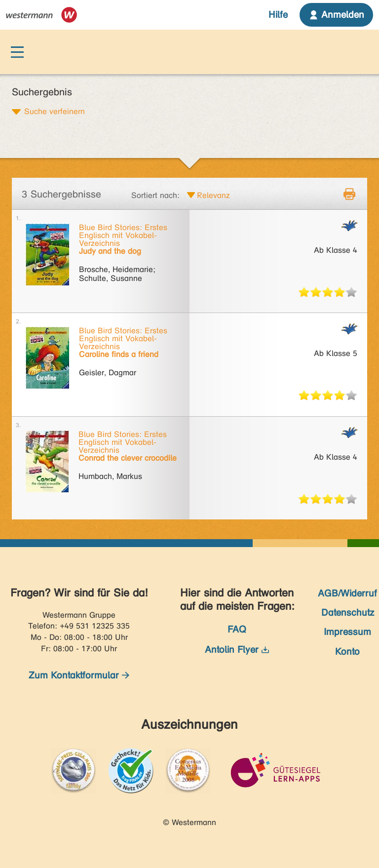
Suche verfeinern (55, 111)
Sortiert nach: (155, 195)
